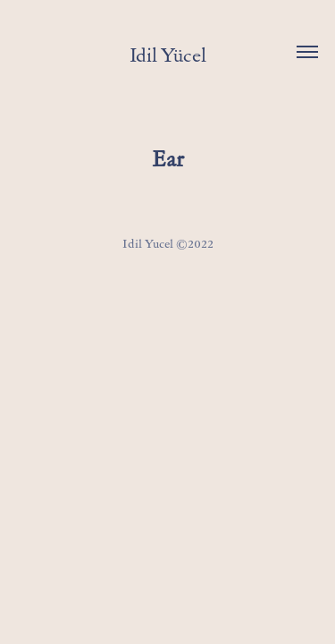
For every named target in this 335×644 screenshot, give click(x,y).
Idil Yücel (168, 55)
